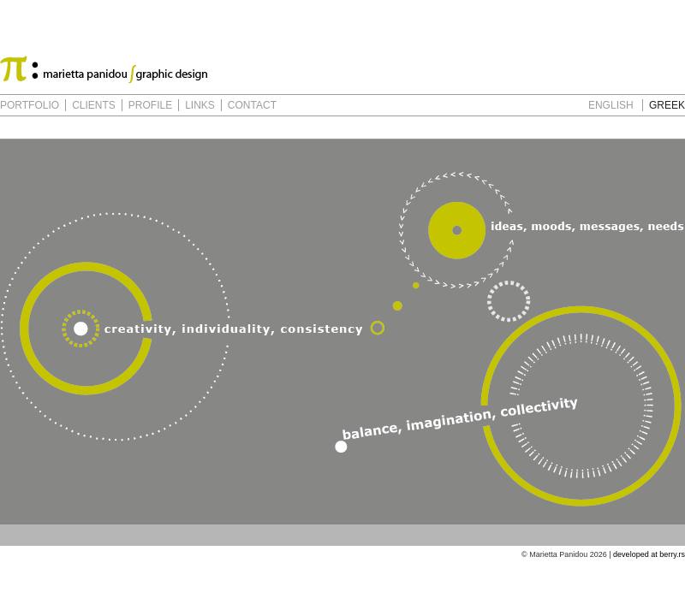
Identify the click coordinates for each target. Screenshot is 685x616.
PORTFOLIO (30, 105)
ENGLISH (611, 105)
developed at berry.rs (649, 554)
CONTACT (252, 105)
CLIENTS (94, 105)
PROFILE (150, 105)
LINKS (200, 105)
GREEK (667, 105)
